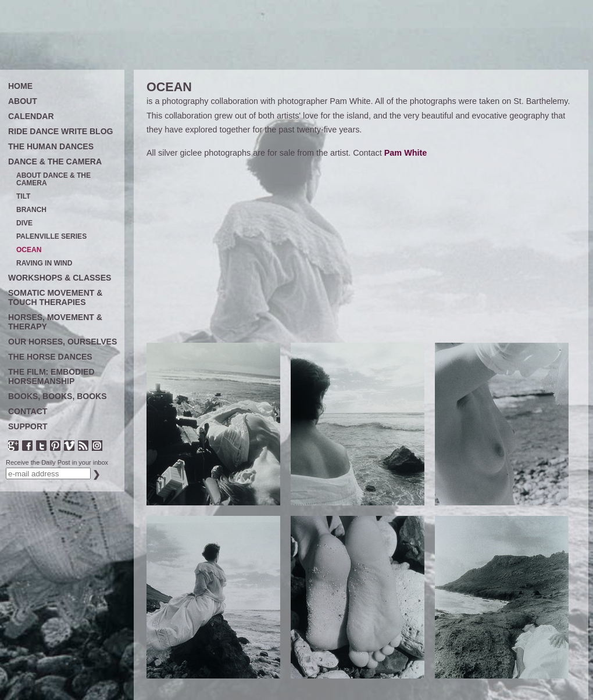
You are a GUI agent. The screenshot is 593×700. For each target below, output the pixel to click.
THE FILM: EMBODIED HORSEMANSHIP (51, 376)
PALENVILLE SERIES (51, 237)
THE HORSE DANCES (50, 357)
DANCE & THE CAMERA (55, 161)
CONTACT (28, 411)
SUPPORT (28, 426)
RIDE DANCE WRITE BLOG (60, 131)
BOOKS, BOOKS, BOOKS (58, 396)
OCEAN (29, 250)
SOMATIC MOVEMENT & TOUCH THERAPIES (55, 297)
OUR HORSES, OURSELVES (62, 342)
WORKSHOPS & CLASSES (60, 278)
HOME (20, 86)
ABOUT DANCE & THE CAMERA (53, 180)
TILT (23, 197)
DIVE (24, 223)
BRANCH (31, 210)
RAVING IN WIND (44, 263)
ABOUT (23, 101)
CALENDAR (31, 116)
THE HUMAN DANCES (51, 146)
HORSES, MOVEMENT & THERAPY (55, 322)
